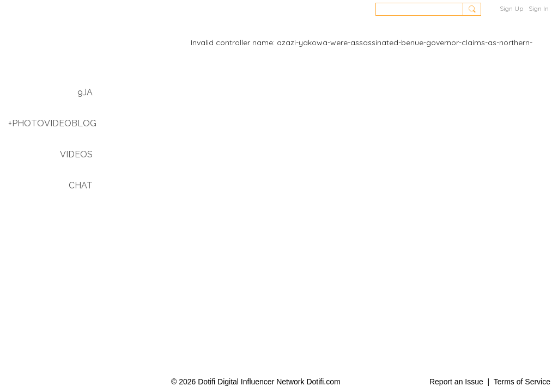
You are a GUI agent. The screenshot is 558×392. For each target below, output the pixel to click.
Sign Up (511, 8)
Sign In (539, 8)
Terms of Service (522, 382)
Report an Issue (456, 382)
